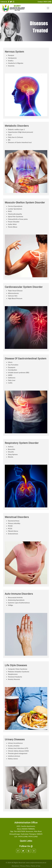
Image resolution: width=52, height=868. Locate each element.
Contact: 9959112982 (45, 2)
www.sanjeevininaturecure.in (36, 862)
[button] (9, 2)
